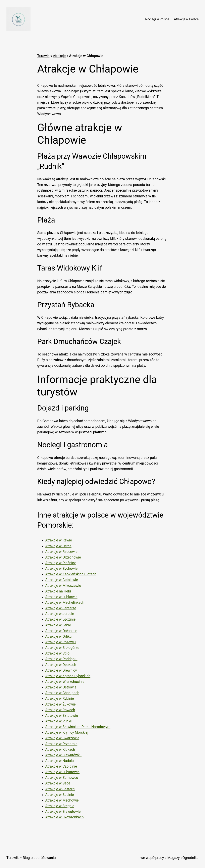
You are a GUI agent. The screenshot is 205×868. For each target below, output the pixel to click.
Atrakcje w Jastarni (60, 789)
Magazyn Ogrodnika (183, 858)
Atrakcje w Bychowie (62, 569)
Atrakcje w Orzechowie (63, 557)
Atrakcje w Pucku (59, 721)
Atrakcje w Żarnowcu (62, 778)
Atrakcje (59, 56)
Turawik (43, 56)
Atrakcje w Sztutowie (62, 716)
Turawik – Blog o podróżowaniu (31, 858)
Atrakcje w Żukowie (61, 704)
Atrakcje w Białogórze (62, 648)
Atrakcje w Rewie (59, 540)
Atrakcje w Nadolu (60, 761)
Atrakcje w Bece (58, 783)
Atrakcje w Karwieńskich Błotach (71, 574)
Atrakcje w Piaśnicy (61, 563)
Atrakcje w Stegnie (60, 806)
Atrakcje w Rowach (60, 710)
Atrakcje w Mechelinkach (65, 602)
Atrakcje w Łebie (58, 625)
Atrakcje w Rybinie (60, 698)
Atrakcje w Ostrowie (61, 687)
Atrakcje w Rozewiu (61, 642)
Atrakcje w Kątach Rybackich (68, 676)
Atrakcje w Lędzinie (61, 619)
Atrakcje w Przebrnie (61, 744)
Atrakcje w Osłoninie (61, 631)
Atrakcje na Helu (58, 591)
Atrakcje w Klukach (60, 750)
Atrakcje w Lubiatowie (63, 772)
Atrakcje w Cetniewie (62, 580)
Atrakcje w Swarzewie (62, 738)
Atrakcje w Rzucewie (61, 552)
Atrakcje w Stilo (57, 653)
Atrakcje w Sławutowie (63, 812)
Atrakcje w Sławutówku (64, 755)
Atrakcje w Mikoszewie (63, 586)
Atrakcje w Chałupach (62, 693)
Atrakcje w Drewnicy (61, 670)
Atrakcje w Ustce (58, 546)
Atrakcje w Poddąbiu (61, 659)
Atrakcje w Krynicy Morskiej (67, 732)
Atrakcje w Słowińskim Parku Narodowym (78, 727)
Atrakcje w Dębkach (61, 665)
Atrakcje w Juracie (60, 614)
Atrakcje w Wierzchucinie (65, 682)
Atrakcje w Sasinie (60, 795)
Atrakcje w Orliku (59, 636)
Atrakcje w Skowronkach (65, 817)
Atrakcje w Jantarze (61, 608)
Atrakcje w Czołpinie (61, 766)
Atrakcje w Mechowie (62, 800)
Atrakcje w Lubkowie (61, 597)
